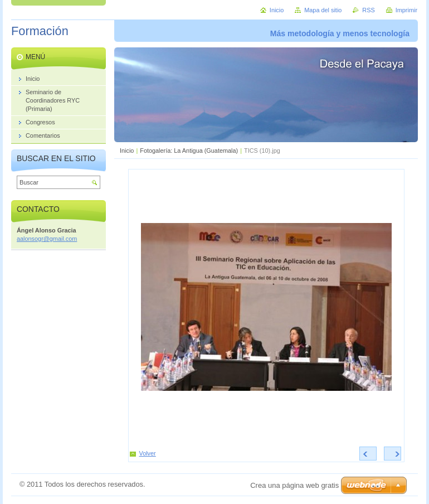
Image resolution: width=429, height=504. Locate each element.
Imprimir (406, 10)
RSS (368, 10)
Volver (148, 453)
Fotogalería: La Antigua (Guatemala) (189, 151)
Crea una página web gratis (294, 485)
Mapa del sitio (323, 10)
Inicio (127, 151)
